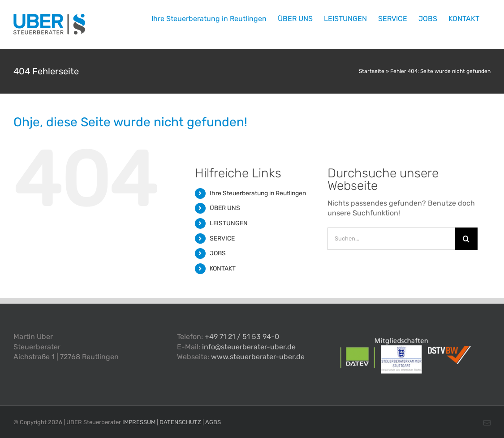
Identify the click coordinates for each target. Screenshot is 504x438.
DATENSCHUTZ (180, 422)
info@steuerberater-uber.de (249, 347)
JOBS (218, 253)
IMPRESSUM (139, 422)
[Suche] (466, 239)
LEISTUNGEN (229, 223)
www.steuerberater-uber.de (258, 357)
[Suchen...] (391, 239)
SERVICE (222, 238)
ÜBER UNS (225, 208)
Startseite (372, 71)
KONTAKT (223, 268)
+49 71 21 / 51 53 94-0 (242, 337)
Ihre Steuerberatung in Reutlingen (258, 193)
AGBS (213, 422)
